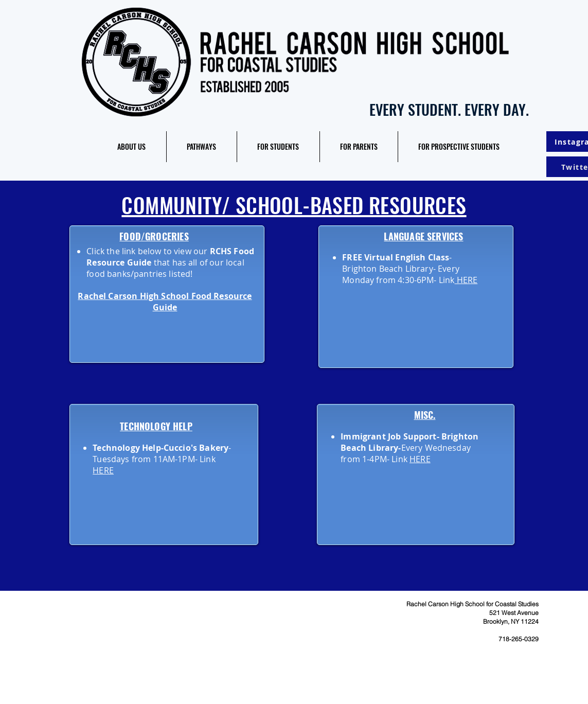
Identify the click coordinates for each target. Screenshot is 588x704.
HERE (466, 280)
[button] (132, 147)
